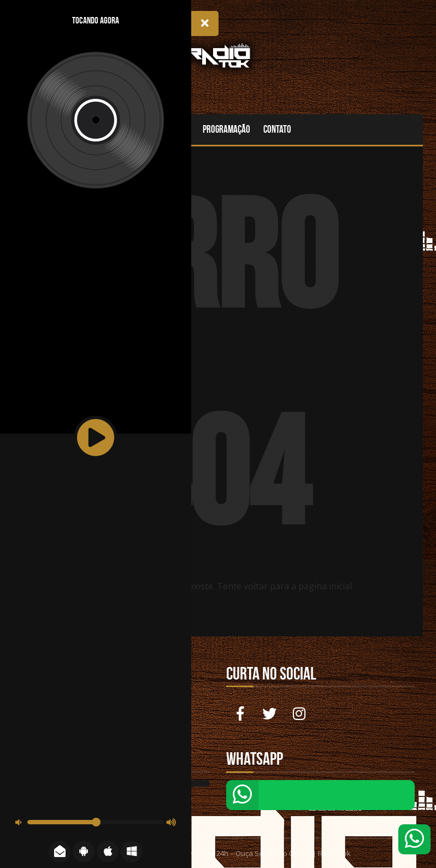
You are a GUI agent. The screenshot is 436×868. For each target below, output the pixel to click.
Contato (277, 129)
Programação (226, 129)
